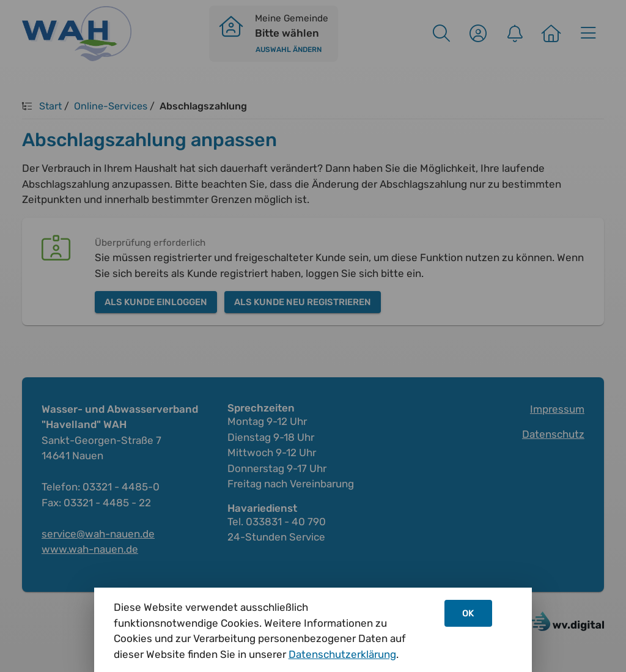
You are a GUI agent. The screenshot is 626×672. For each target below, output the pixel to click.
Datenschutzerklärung (342, 654)
